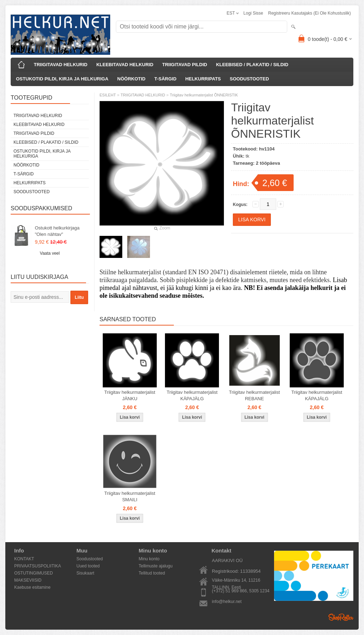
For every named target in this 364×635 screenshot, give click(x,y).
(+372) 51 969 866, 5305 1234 (241, 591)
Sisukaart (85, 573)
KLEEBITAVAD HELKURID (125, 65)
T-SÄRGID (165, 79)
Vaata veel (50, 253)
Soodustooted (90, 559)
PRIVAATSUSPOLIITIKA (38, 566)
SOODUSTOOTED (249, 79)
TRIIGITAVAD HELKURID (61, 65)
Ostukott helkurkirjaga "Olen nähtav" (57, 231)
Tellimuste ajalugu (156, 566)
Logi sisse (253, 13)
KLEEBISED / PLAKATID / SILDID (252, 65)
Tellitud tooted (152, 573)
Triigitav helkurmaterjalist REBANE (254, 395)
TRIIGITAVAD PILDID (184, 65)
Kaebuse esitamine (32, 587)
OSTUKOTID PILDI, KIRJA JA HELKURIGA (62, 79)
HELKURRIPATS (203, 79)
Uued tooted (88, 566)
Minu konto (149, 559)
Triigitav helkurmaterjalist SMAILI (130, 496)
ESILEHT (108, 95)
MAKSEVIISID (28, 580)
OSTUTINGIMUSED (34, 573)
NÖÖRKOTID (131, 79)
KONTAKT (24, 559)
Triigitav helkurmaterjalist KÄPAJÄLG (192, 395)
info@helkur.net (227, 602)
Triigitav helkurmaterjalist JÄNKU (130, 395)
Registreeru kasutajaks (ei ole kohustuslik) (309, 13)
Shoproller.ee (341, 617)
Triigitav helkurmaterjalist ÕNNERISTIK (204, 95)
